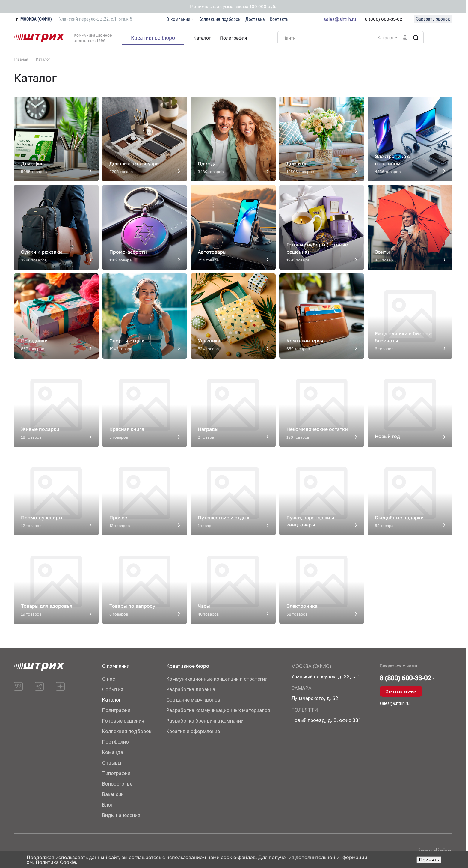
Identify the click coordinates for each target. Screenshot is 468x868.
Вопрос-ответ (119, 784)
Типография (116, 773)
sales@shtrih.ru (340, 19)
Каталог (112, 700)
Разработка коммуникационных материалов (218, 710)
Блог (108, 805)
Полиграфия (116, 710)
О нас (109, 679)
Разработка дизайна (191, 689)
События (113, 689)
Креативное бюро (188, 666)
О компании (116, 666)
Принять (429, 860)
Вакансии (113, 794)
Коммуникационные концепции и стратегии (217, 679)
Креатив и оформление (193, 731)
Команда (113, 752)
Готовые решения (123, 721)
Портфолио (116, 742)
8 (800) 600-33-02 (384, 19)
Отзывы (112, 763)
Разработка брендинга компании (205, 721)
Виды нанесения (121, 815)
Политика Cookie (56, 862)
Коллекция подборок (127, 731)
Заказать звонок (433, 19)
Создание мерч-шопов (193, 700)
